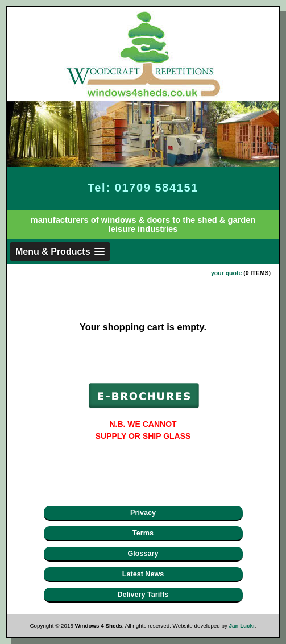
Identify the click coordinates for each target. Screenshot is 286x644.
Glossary (143, 554)
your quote (226, 273)
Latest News (143, 574)
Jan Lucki (242, 626)
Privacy (143, 513)
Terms (143, 533)
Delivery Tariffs (143, 595)
